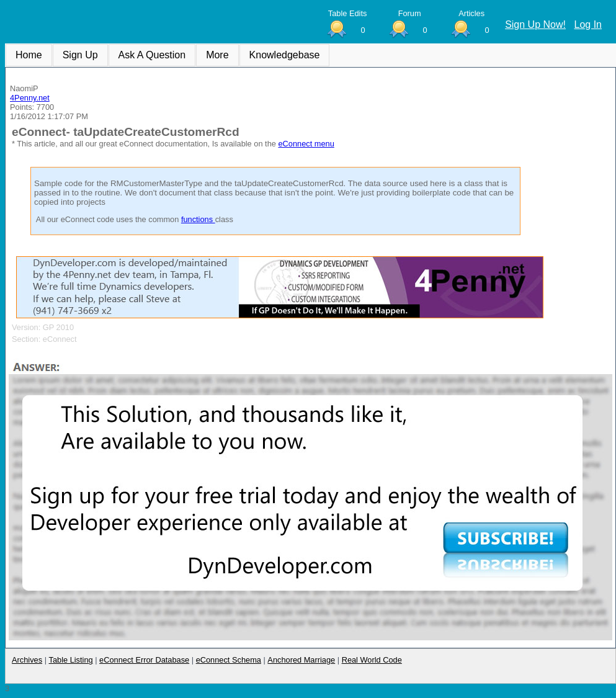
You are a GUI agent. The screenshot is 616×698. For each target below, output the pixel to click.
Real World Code (372, 660)
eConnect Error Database (144, 660)
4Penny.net (30, 98)
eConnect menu (306, 144)
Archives (27, 660)
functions (198, 219)
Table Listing (71, 660)
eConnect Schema (229, 660)
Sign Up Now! (535, 25)
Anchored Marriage (301, 660)
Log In (588, 25)
